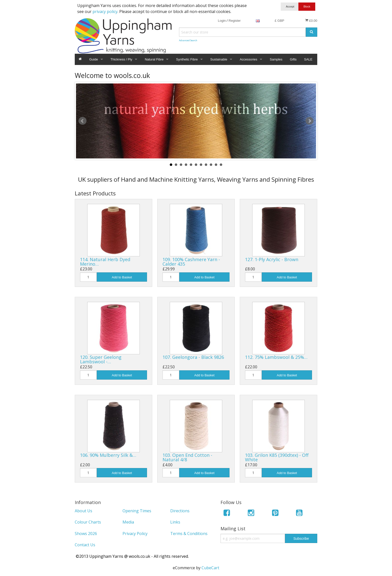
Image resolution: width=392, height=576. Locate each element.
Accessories (248, 59)
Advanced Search (188, 40)
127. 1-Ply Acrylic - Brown (272, 259)
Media (128, 522)
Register (234, 21)
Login (222, 21)
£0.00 (311, 20)
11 (221, 165)
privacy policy (105, 11)
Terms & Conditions (189, 534)
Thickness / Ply (121, 59)
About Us (83, 511)
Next (309, 121)
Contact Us (85, 545)
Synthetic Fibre (187, 59)
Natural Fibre (154, 59)
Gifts (293, 59)
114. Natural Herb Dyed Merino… (105, 262)
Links (175, 522)
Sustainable (219, 59)
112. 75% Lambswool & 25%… (276, 357)
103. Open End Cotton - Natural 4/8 (187, 457)
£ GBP (279, 21)
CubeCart (210, 568)
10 (216, 165)
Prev (82, 121)
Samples (276, 59)
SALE (308, 59)
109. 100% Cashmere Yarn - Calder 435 (191, 262)
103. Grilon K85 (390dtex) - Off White (277, 457)
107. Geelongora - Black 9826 (193, 357)
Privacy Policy (135, 534)
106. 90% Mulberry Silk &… (108, 455)
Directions (180, 511)
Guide (94, 59)
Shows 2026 (86, 534)
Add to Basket (122, 277)
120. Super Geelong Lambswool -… (101, 359)
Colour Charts (88, 522)
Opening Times (137, 511)
